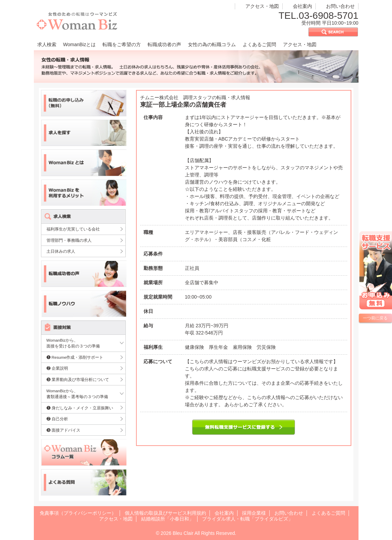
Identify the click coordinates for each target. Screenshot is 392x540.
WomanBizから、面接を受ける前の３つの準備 (73, 343)
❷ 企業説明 (57, 368)
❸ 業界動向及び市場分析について (78, 379)
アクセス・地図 (262, 6)
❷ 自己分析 (57, 419)
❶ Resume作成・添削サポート (75, 357)
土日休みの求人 (61, 251)
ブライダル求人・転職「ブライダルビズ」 (247, 519)
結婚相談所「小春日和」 (167, 519)
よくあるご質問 (259, 44)
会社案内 (302, 6)
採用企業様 (254, 513)
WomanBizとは (79, 44)
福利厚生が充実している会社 (73, 229)
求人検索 (47, 44)
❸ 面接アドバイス (63, 430)
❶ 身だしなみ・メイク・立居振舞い (80, 408)
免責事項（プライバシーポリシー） (78, 513)
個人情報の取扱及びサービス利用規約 (165, 513)
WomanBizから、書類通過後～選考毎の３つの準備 (77, 394)
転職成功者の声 (164, 44)
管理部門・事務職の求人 (69, 240)
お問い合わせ (340, 6)
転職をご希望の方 (122, 44)
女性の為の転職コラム (212, 44)
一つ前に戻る (375, 318)
